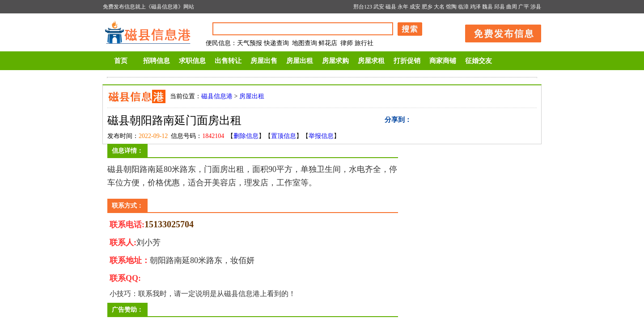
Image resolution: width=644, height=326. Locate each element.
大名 (439, 7)
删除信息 (246, 136)
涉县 (536, 7)
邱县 (500, 7)
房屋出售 (264, 61)
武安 (379, 7)
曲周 (512, 7)
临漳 (463, 7)
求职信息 (192, 61)
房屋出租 (300, 61)
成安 (415, 7)
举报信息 (321, 136)
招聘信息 (157, 61)
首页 (121, 61)
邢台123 (363, 7)
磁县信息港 (217, 96)
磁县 (391, 7)
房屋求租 (371, 61)
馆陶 (451, 7)
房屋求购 (335, 61)
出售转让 (228, 61)
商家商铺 (443, 61)
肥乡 (427, 7)
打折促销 (407, 61)
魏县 (487, 7)
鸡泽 (475, 7)
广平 (524, 7)
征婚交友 (479, 61)
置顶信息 (284, 136)
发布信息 (499, 32)
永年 (403, 7)
